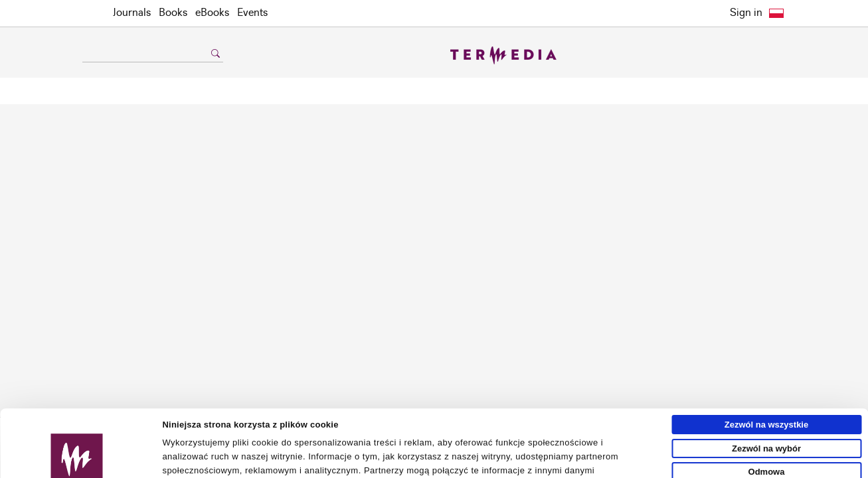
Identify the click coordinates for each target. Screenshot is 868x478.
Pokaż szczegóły (616, 462)
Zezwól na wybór (766, 381)
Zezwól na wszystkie (766, 358)
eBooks (212, 13)
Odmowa (767, 405)
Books (173, 13)
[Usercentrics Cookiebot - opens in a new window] (77, 463)
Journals (132, 13)
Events (252, 13)
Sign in (746, 13)
